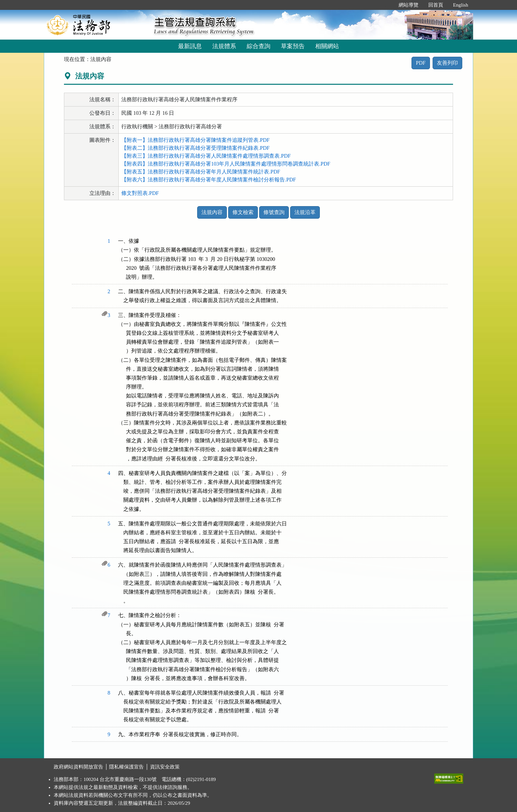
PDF (421, 63)
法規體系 (224, 46)
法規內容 (212, 212)
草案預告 (293, 46)
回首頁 (436, 5)
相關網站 (327, 46)
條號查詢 (274, 212)
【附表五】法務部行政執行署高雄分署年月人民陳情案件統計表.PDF (201, 172)
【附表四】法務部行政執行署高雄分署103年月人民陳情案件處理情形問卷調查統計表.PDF (226, 164)
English (461, 5)
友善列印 (447, 63)
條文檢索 (243, 212)
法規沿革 (305, 212)
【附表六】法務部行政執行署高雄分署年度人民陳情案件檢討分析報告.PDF (209, 180)
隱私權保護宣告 (126, 767)
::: (387, 5)
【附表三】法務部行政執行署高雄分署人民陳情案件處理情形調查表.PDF (206, 156)
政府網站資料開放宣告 (78, 767)
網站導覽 (409, 5)
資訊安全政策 (165, 767)
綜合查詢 (258, 46)
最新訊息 (190, 46)
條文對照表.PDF (140, 193)
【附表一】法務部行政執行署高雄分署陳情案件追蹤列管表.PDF (195, 140)
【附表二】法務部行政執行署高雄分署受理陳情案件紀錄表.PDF (195, 148)
